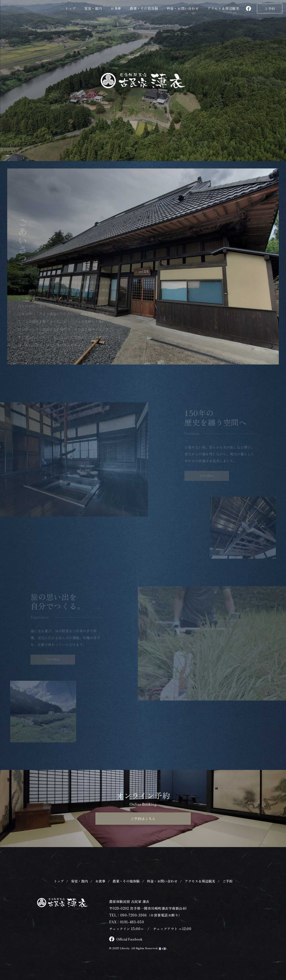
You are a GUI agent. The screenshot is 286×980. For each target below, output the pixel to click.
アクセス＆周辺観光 (200, 889)
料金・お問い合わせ (183, 8)
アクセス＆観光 (223, 8)
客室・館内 (93, 8)
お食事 (116, 8)
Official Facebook (127, 947)
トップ (70, 8)
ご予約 (270, 8)
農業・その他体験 (144, 8)
